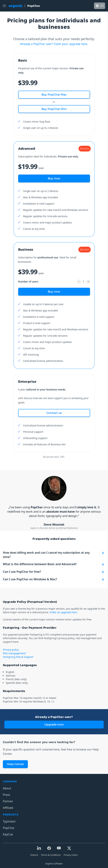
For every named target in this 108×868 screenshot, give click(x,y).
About (7, 788)
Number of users (28, 282)
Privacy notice (71, 855)
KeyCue (8, 834)
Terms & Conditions (51, 855)
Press (6, 795)
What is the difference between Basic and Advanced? (54, 564)
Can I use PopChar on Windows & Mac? (54, 579)
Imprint (34, 855)
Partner (8, 801)
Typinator (9, 821)
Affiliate (8, 808)
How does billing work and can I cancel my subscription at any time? (54, 555)
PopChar (9, 828)
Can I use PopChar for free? (54, 572)
